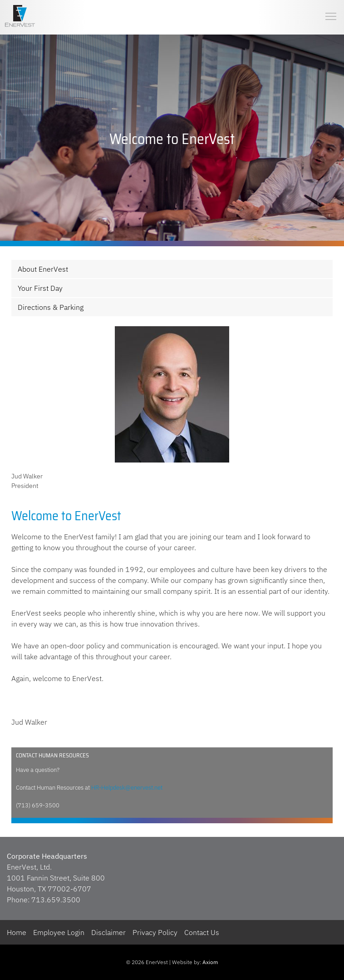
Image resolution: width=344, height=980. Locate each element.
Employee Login (59, 932)
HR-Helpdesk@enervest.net (127, 788)
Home (17, 932)
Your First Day (40, 288)
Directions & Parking (51, 307)
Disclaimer (108, 932)
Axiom (210, 962)
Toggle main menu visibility (331, 9)
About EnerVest (43, 269)
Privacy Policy (155, 932)
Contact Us (202, 932)
